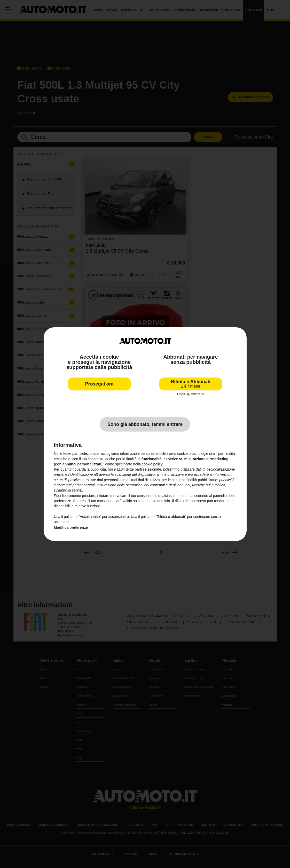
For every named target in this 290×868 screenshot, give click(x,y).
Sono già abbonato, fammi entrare (145, 424)
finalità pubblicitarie (202, 480)
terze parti (134, 469)
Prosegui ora (99, 384)
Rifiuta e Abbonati (190, 384)
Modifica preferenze (71, 527)
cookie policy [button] (152, 464)
